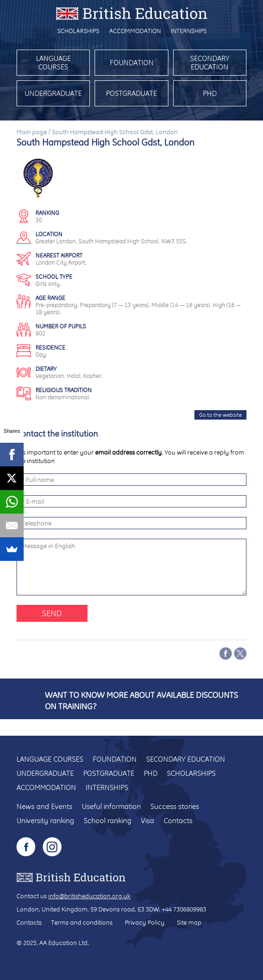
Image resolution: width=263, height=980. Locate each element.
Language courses (53, 63)
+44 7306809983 (184, 909)
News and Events (44, 806)
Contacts (178, 821)
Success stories (175, 806)
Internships (189, 31)
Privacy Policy (145, 922)
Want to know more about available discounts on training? (141, 701)
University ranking (45, 821)
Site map (189, 922)
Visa (148, 821)
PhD (210, 93)
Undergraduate (53, 93)
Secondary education (210, 63)
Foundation (132, 63)
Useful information (111, 806)
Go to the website (220, 415)
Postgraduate (131, 93)
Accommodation (135, 31)
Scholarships (78, 31)
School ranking (108, 821)
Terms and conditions (82, 922)
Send (52, 613)
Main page (32, 132)
